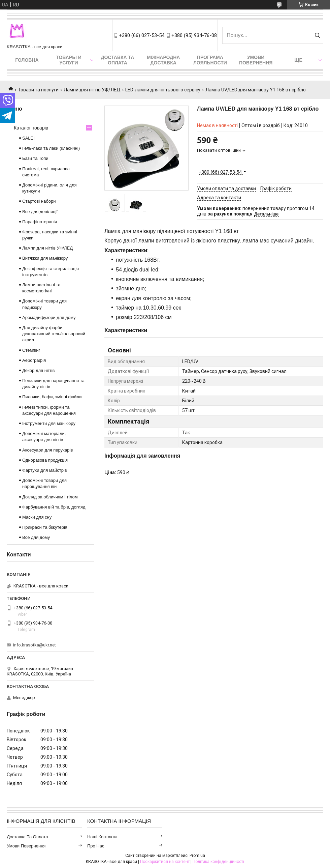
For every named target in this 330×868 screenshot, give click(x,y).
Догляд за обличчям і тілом (50, 497)
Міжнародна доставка (163, 60)
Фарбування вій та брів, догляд (54, 507)
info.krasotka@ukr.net (35, 645)
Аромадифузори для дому (49, 317)
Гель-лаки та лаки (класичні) (51, 148)
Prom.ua (197, 856)
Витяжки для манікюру (45, 258)
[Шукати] (317, 35)
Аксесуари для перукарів (47, 450)
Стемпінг (31, 350)
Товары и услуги (69, 60)
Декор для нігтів (38, 370)
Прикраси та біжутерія (45, 527)
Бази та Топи (35, 158)
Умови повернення (256, 60)
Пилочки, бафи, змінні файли (52, 397)
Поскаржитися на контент (165, 862)
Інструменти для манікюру (49, 423)
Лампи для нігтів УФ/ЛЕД (92, 90)
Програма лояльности (210, 60)
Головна (27, 60)
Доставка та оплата (118, 60)
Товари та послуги (38, 90)
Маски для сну (37, 517)
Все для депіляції (40, 212)
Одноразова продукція (45, 460)
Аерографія (34, 360)
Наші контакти (102, 837)
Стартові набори (39, 201)
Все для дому (36, 537)
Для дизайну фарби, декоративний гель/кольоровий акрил (54, 334)
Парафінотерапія (40, 222)
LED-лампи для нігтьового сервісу (163, 90)
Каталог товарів (31, 128)
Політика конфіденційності (218, 862)
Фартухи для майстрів (45, 470)
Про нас (96, 846)
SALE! (28, 138)
